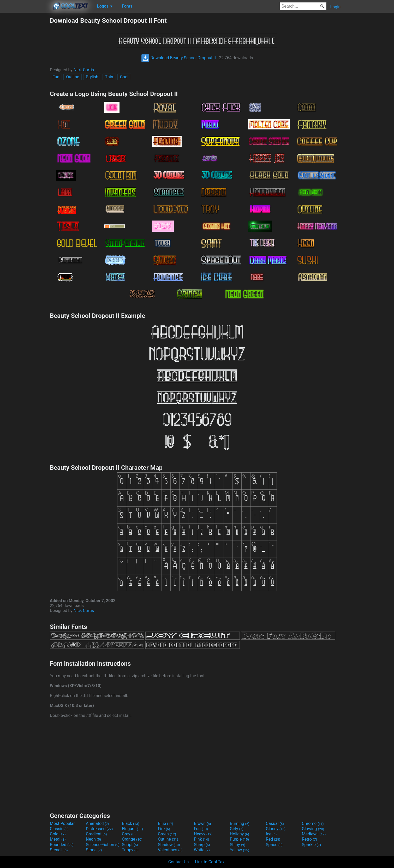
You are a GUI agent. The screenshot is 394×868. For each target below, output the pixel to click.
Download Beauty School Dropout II (178, 58)
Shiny (238, 845)
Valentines (170, 850)
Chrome (313, 824)
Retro (309, 839)
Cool (124, 77)
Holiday (240, 834)
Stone (94, 850)
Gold (58, 834)
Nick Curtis (84, 70)
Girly (237, 829)
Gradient (96, 834)
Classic (59, 829)
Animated (97, 824)
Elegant (132, 829)
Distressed (99, 829)
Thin (109, 77)
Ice (271, 834)
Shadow (169, 845)
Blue (166, 824)
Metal (58, 839)
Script (130, 845)
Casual (275, 824)
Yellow (240, 850)
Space (274, 845)
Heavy (203, 834)
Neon (93, 839)
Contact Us (179, 862)
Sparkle (311, 845)
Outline (73, 77)
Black (131, 824)
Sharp (202, 845)
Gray (129, 834)
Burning (240, 824)
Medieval (314, 834)
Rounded (62, 845)
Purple (239, 839)
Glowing (313, 829)
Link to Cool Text (210, 862)
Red (273, 839)
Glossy (276, 829)
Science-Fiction (103, 845)
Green (167, 834)
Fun (56, 77)
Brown (202, 824)
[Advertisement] (25, 95)
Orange (132, 839)
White (202, 850)
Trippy (130, 850)
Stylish (92, 77)
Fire (164, 829)
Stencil (59, 850)
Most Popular (62, 824)
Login (335, 7)
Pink (202, 839)
